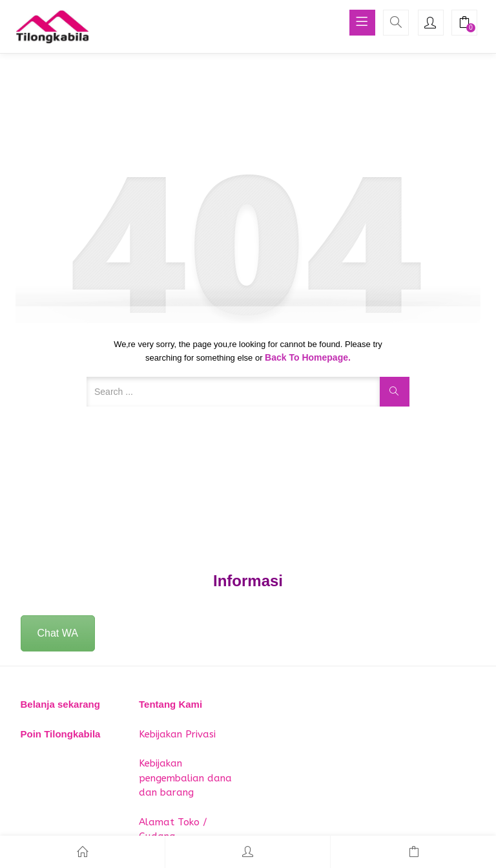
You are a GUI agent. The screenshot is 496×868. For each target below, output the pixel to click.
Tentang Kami (170, 704)
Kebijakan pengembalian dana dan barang (185, 778)
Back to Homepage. (308, 357)
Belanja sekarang (60, 704)
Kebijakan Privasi (177, 734)
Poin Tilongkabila (61, 734)
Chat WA (58, 633)
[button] (464, 24)
